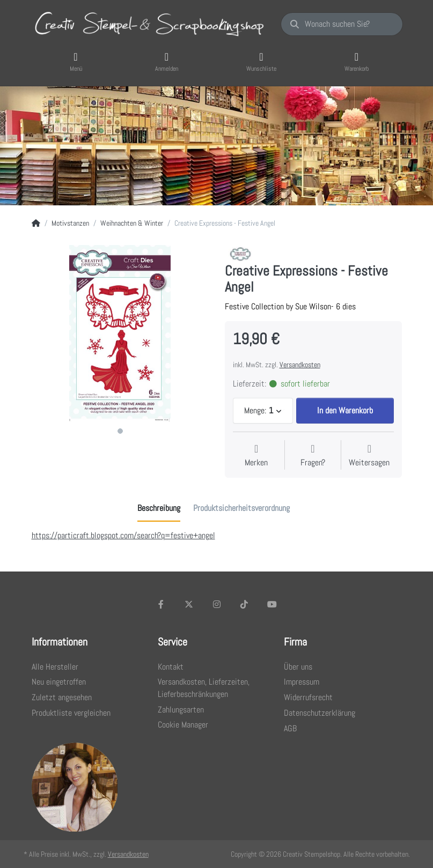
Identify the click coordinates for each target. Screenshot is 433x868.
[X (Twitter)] (189, 604)
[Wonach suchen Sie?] (342, 24)
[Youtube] (272, 604)
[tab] (159, 508)
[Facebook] (162, 604)
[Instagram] (217, 604)
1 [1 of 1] (120, 431)
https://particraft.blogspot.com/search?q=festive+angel (123, 535)
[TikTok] (244, 604)
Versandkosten (300, 365)
